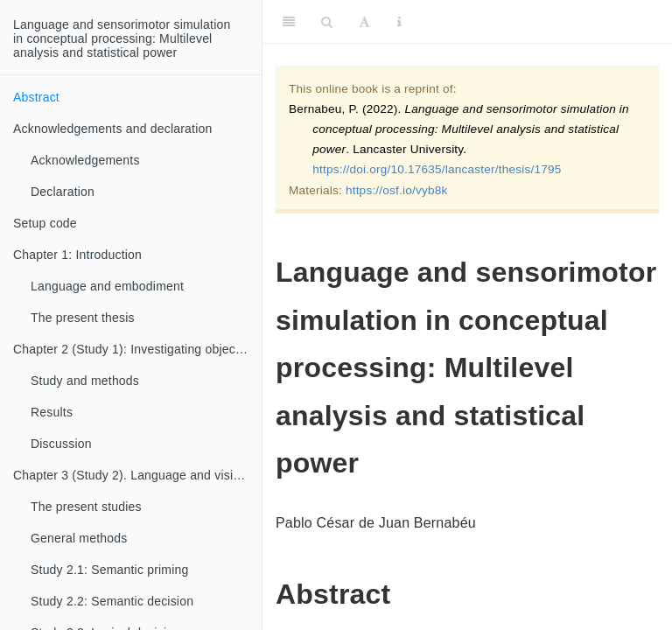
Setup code (45, 223)
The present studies (86, 507)
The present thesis (83, 318)
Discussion (61, 444)
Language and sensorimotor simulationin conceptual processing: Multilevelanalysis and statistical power (122, 38)
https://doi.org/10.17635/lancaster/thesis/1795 (437, 169)
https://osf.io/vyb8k (397, 190)
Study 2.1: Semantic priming (109, 570)
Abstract (36, 97)
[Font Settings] (364, 22)
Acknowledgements (85, 160)
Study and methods (85, 381)
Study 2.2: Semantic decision (112, 601)
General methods (79, 538)
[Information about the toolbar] (399, 22)
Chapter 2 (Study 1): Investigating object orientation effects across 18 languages (137, 349)
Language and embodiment (107, 286)
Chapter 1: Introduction (77, 255)
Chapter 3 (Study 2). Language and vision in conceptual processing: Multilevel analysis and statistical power (137, 475)
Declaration (63, 192)
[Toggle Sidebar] (289, 22)
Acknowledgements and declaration (112, 129)
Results (52, 412)
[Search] (327, 22)
